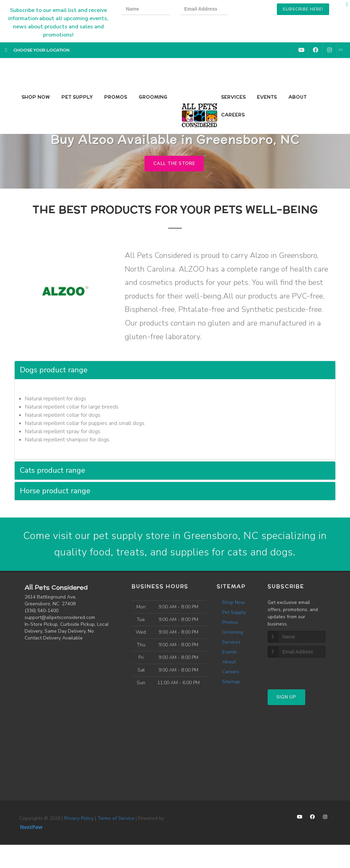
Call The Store (174, 164)
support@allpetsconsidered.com (60, 617)
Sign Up (286, 698)
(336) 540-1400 (42, 611)
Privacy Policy (79, 818)
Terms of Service (116, 818)
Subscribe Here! (303, 9)
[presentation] (262, 10)
